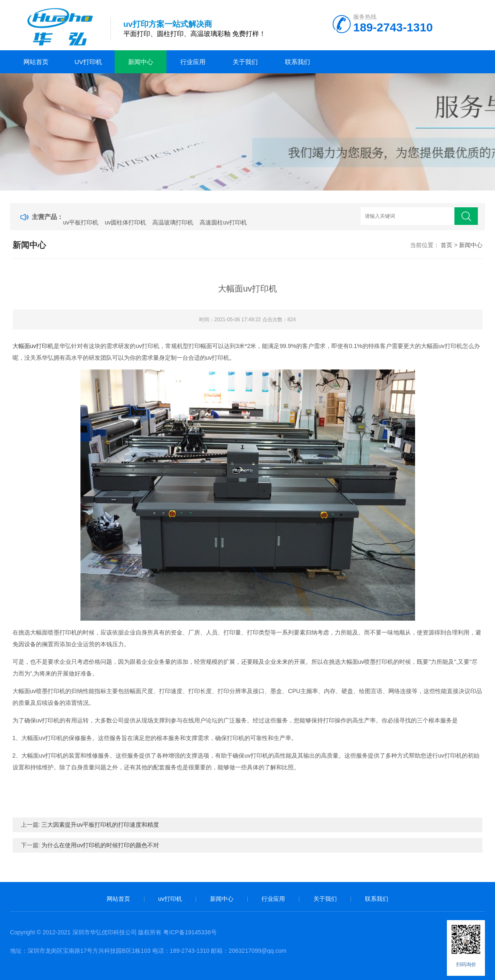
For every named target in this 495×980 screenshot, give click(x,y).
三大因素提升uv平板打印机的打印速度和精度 (100, 825)
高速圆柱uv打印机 (223, 222)
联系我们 (298, 62)
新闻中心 (141, 62)
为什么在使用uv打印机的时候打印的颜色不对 (100, 845)
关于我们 (245, 62)
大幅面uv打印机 (33, 346)
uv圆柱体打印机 (125, 222)
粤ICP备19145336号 (190, 932)
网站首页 (36, 62)
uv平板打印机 (81, 222)
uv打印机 (88, 62)
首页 (446, 245)
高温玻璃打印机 (173, 222)
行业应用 (193, 62)
